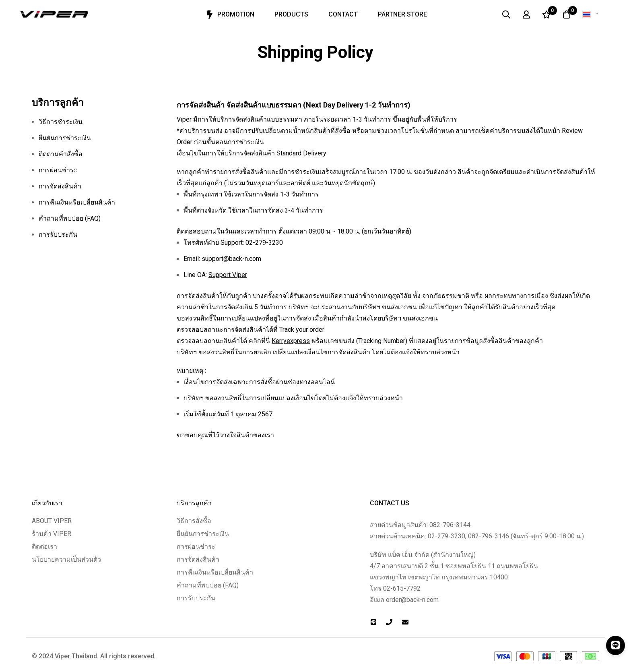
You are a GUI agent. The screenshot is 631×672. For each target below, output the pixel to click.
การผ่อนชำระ (58, 170)
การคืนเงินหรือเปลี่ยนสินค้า (77, 202)
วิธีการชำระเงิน (61, 122)
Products (291, 14)
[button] (592, 14)
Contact (343, 14)
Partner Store (402, 14)
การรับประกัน (58, 235)
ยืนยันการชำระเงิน (65, 138)
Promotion (229, 15)
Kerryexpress (291, 341)
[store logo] (54, 14)
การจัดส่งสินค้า (60, 186)
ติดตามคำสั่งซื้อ (61, 154)
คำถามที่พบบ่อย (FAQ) (70, 218)
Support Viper (228, 275)
